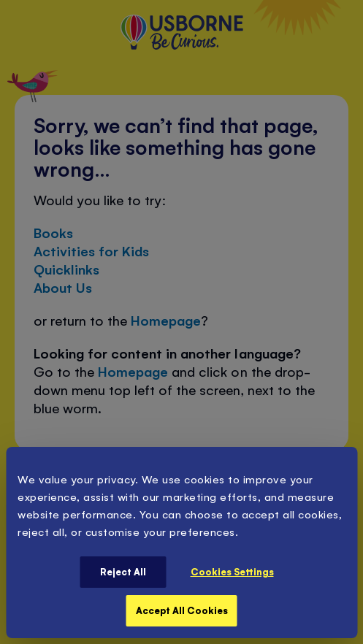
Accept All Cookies (182, 610)
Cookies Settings (232, 571)
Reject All (123, 571)
